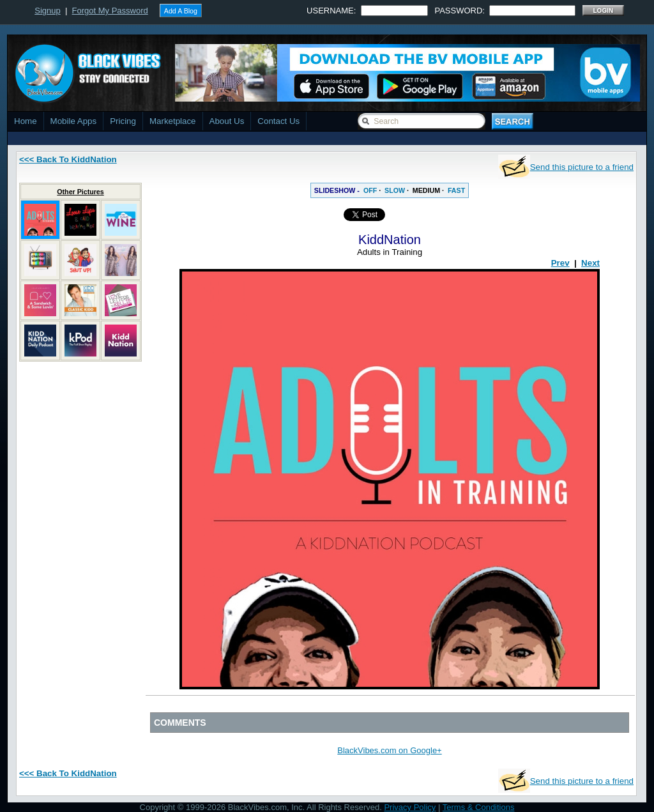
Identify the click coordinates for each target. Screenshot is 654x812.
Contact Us (278, 121)
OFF (370, 190)
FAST (456, 190)
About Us (227, 121)
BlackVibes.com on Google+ (389, 750)
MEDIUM (426, 190)
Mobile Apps (74, 121)
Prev (560, 263)
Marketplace (173, 121)
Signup (47, 11)
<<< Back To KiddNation (68, 159)
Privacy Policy (410, 807)
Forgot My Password (110, 11)
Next (590, 263)
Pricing (123, 121)
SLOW (395, 190)
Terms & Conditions (479, 807)
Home (26, 121)
